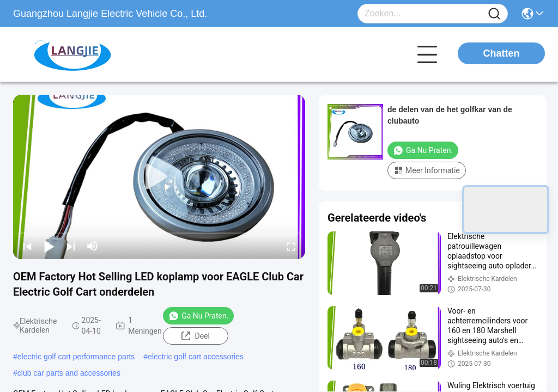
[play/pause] (49, 246)
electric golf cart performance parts (76, 357)
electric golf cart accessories (196, 357)
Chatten (502, 53)
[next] (71, 246)
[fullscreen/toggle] (291, 246)
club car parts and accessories (69, 373)
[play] (159, 177)
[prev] (27, 246)
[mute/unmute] (93, 246)
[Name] (494, 14)
